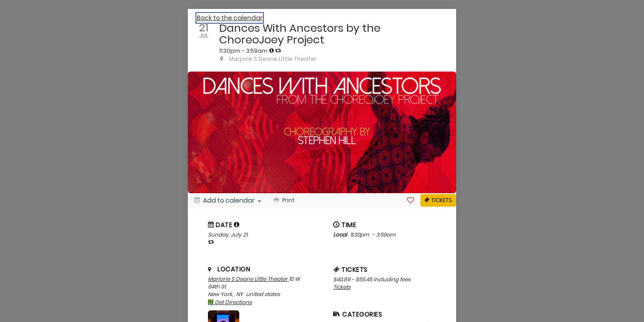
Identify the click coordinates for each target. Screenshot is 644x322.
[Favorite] (411, 200)
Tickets (342, 287)
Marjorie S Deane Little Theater (248, 279)
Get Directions (230, 302)
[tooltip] (271, 51)
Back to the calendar (230, 18)
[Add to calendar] (228, 201)
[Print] (283, 201)
